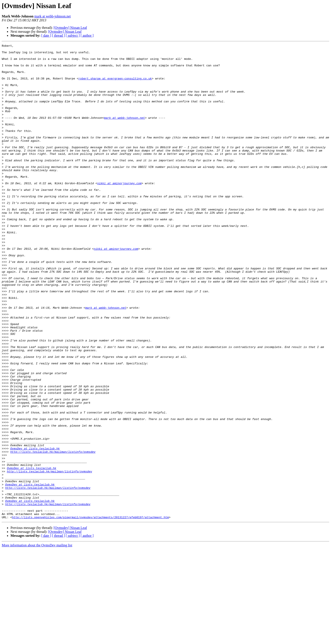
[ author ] (87, 35)
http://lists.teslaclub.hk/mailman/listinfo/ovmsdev (53, 534)
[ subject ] (73, 35)
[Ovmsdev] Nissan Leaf (70, 28)
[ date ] (46, 35)
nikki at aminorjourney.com (119, 211)
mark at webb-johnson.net (53, 16)
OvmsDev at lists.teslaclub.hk (35, 530)
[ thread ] (58, 35)
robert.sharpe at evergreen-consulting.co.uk (115, 86)
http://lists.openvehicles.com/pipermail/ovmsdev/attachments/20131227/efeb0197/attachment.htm (90, 612)
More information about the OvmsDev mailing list (37, 640)
